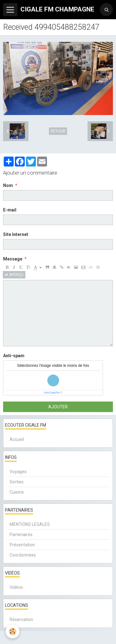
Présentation (22, 545)
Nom (8, 185)
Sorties (17, 482)
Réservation (21, 620)
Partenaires (21, 535)
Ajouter (58, 407)
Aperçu (14, 275)
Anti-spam (14, 356)
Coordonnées (23, 555)
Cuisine (17, 492)
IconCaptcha (52, 393)
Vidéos (16, 587)
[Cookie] (13, 631)
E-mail (10, 210)
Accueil (17, 439)
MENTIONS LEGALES (30, 524)
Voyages (18, 472)
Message (13, 259)
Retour (58, 131)
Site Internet (16, 234)
